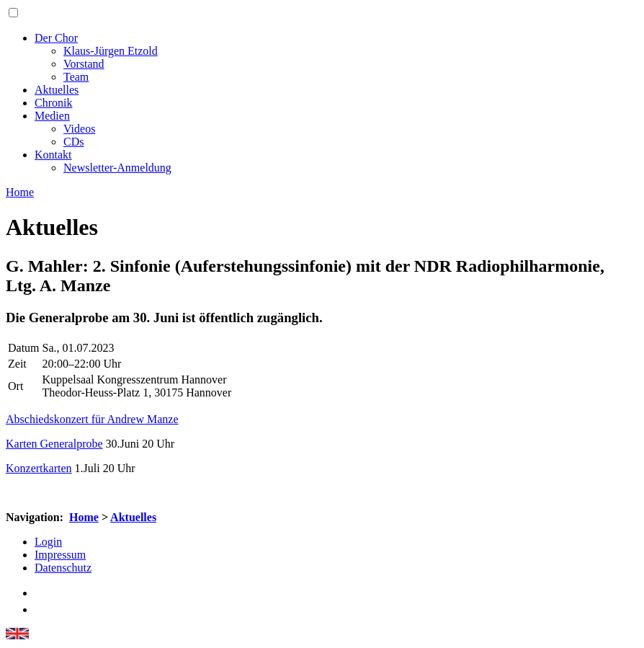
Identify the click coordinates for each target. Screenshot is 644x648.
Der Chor (56, 38)
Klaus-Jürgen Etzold (111, 51)
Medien (52, 116)
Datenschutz (63, 568)
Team (76, 77)
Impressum (60, 555)
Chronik (53, 103)
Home (84, 517)
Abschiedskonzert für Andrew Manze (92, 419)
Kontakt (53, 155)
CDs (73, 142)
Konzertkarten (39, 468)
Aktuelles (57, 90)
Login (48, 542)
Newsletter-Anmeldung (117, 168)
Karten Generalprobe (54, 444)
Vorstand (84, 64)
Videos (79, 129)
